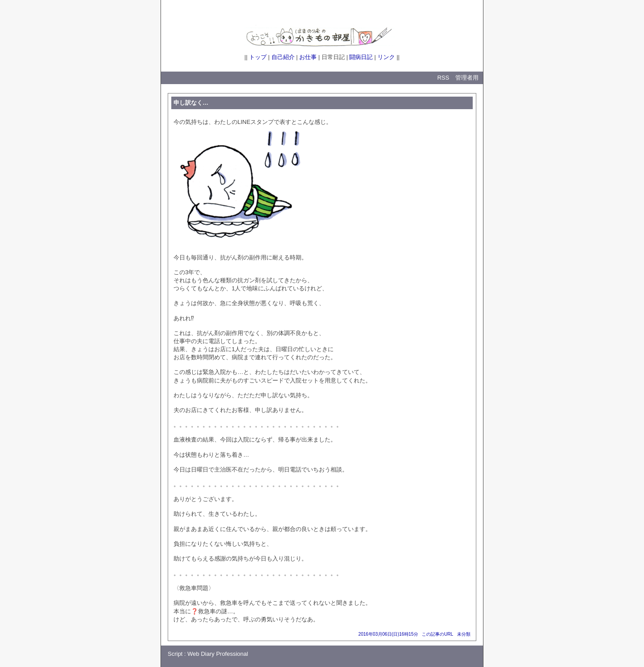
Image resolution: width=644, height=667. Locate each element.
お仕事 (308, 57)
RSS (443, 78)
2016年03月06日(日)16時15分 (388, 634)
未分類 (464, 634)
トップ (258, 57)
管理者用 (467, 78)
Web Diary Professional (218, 654)
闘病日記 (361, 57)
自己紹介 (283, 57)
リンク (386, 57)
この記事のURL (437, 634)
